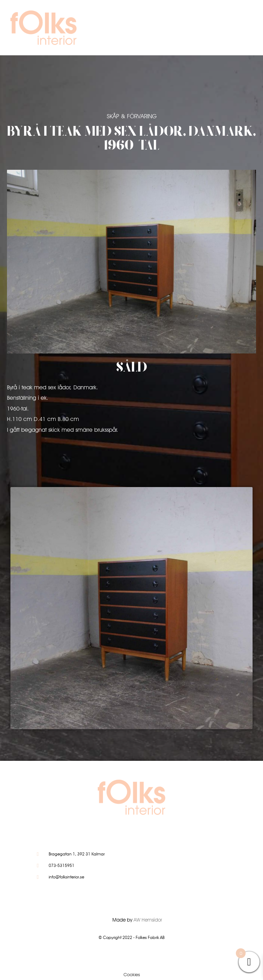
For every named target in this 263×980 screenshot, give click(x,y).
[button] (224, 29)
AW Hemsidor (148, 920)
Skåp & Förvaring (132, 116)
